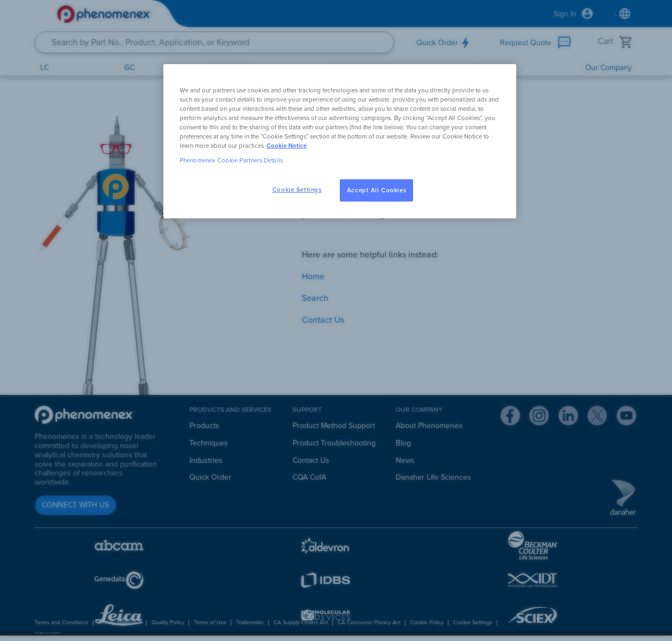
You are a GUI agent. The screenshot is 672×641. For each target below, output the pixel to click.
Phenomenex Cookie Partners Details (231, 161)
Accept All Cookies (376, 190)
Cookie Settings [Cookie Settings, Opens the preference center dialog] (297, 190)
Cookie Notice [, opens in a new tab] (287, 146)
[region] (340, 141)
